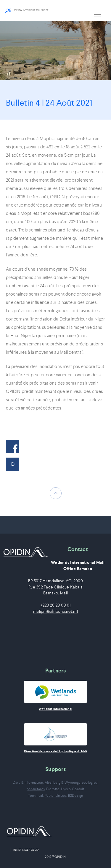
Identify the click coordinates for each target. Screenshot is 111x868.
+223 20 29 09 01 (56, 605)
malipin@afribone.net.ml (55, 611)
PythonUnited (55, 795)
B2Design (76, 795)
